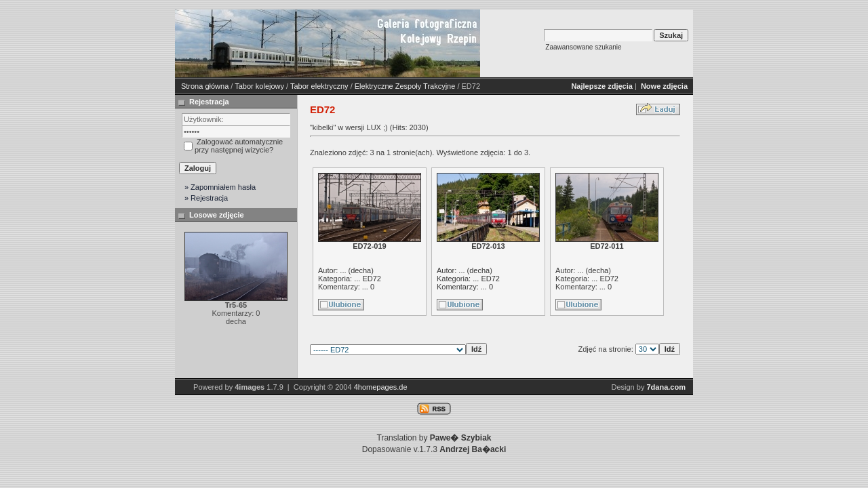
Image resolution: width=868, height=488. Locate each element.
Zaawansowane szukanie (583, 47)
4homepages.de (381, 387)
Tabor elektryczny (319, 86)
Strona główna (205, 86)
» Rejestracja (206, 198)
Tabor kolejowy (259, 86)
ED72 (372, 279)
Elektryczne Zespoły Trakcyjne (405, 86)
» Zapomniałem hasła (220, 187)
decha (361, 270)
